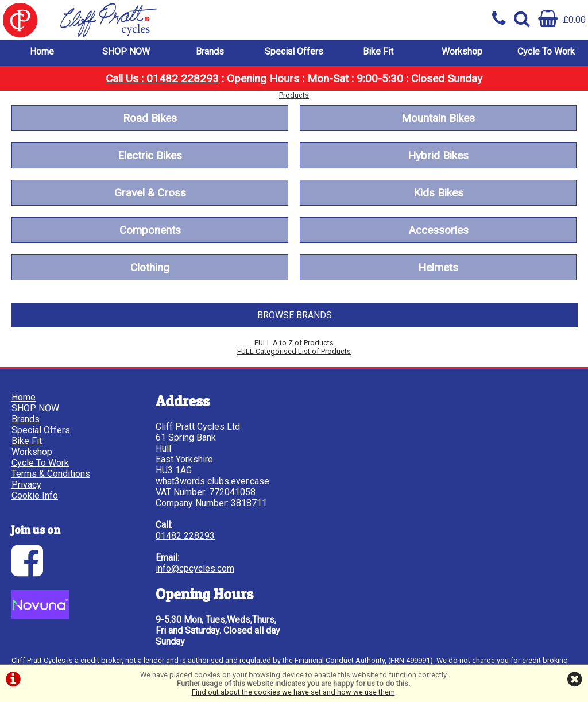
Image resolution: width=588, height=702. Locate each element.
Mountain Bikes (438, 118)
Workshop (462, 51)
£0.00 (562, 20)
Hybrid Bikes (438, 155)
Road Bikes (150, 118)
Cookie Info (35, 495)
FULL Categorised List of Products (294, 351)
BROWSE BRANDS (295, 315)
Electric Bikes (150, 155)
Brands (210, 51)
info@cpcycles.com (195, 568)
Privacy (26, 485)
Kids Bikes (438, 193)
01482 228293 (185, 536)
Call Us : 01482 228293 (162, 78)
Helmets (438, 267)
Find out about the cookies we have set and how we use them (293, 692)
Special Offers (294, 51)
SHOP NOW (126, 51)
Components (150, 230)
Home (42, 51)
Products (294, 95)
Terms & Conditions (51, 474)
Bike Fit (378, 51)
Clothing (150, 267)
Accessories (438, 230)
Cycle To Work (546, 51)
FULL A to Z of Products (294, 343)
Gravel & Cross (150, 193)
